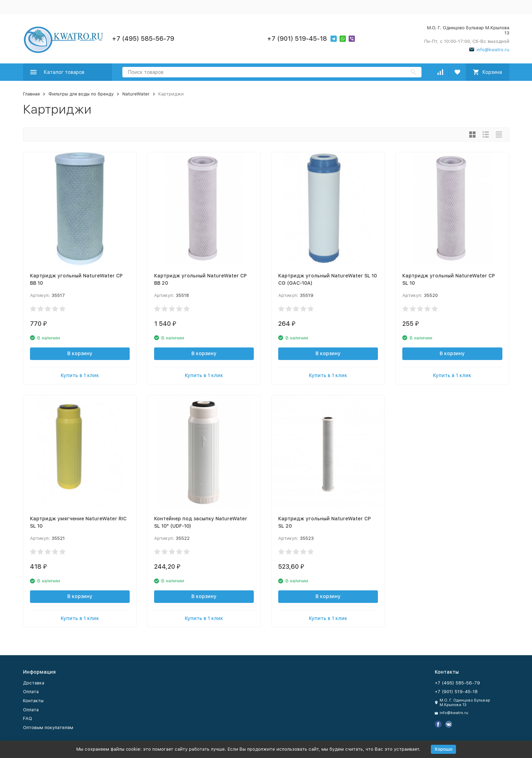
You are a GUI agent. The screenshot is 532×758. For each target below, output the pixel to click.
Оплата (31, 692)
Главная (31, 94)
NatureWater (136, 94)
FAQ (28, 718)
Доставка (34, 683)
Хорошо (443, 749)
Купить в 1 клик (80, 375)
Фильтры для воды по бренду (81, 94)
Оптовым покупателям (48, 728)
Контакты (33, 701)
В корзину (80, 353)
